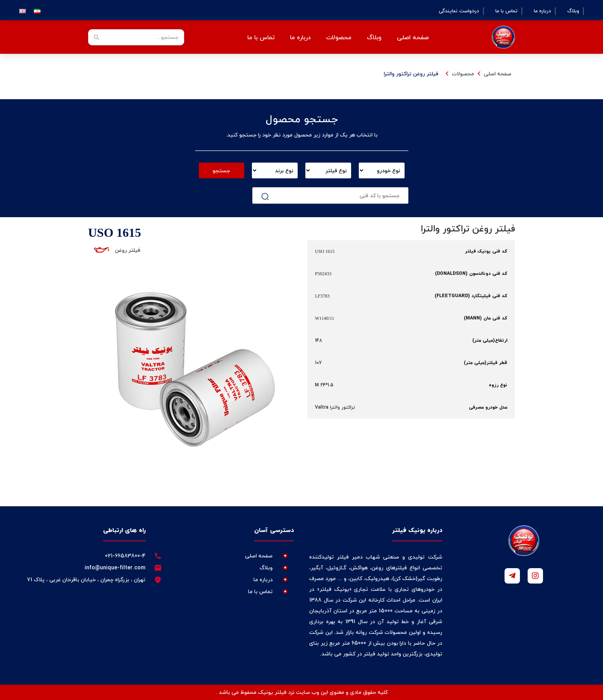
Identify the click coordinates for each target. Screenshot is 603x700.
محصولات (339, 37)
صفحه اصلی (413, 37)
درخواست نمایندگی (459, 11)
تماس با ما (506, 11)
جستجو (221, 170)
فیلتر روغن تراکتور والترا (411, 74)
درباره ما (542, 11)
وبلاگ (573, 11)
